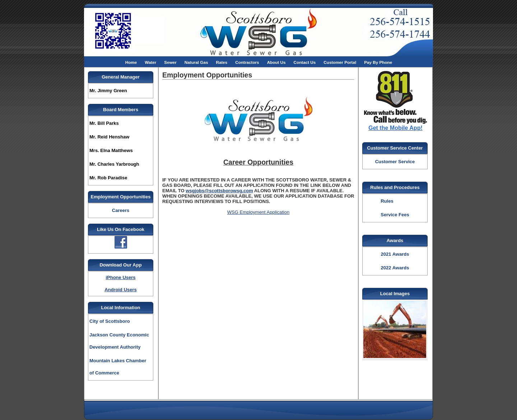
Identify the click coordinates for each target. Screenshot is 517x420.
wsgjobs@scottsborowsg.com (219, 191)
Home (131, 62)
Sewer (170, 62)
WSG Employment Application (258, 212)
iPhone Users (120, 277)
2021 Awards (395, 254)
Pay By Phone (378, 62)
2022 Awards (395, 268)
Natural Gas (196, 62)
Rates (222, 62)
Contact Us (305, 62)
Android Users (121, 290)
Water (150, 62)
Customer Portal (340, 62)
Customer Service (395, 162)
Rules (387, 201)
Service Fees (395, 215)
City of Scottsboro (110, 321)
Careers (121, 210)
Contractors (247, 62)
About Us (276, 62)
